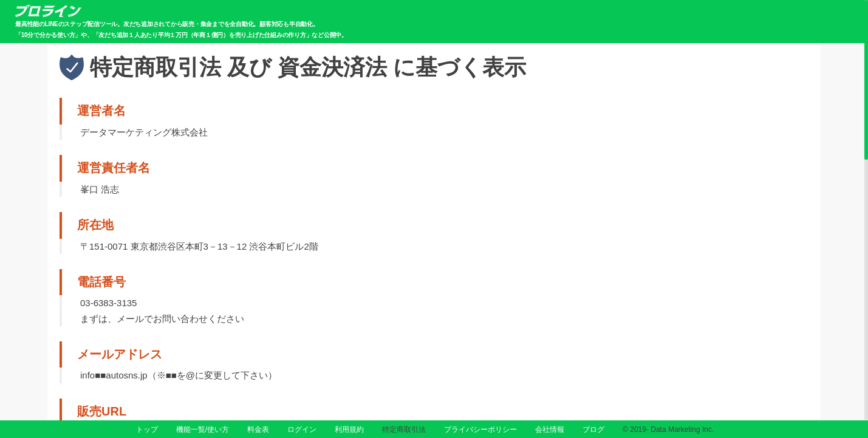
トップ (147, 429)
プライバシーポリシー (480, 429)
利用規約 (349, 429)
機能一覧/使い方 (203, 429)
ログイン (302, 429)
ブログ (593, 429)
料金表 (258, 429)
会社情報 (550, 429)
